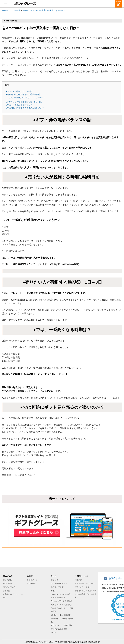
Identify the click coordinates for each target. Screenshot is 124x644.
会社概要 (6, 591)
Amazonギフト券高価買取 (61, 601)
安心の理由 (7, 584)
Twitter (53, 633)
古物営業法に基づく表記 (85, 584)
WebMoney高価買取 (59, 629)
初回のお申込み (9, 587)
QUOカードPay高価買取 (61, 615)
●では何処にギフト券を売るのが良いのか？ (25, 108)
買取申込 (118, 1)
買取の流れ (7, 580)
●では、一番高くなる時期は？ (19, 105)
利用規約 (78, 580)
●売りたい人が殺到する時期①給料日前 (23, 94)
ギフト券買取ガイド (59, 584)
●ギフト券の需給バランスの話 (19, 91)
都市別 (54, 591)
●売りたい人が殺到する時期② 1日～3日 (24, 102)
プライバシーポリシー (84, 587)
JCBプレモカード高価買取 (62, 625)
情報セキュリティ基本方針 (86, 591)
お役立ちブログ (57, 587)
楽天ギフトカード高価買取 (62, 605)
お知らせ (54, 580)
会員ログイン (32, 580)
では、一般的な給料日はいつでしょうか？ (27, 97)
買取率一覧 (31, 584)
